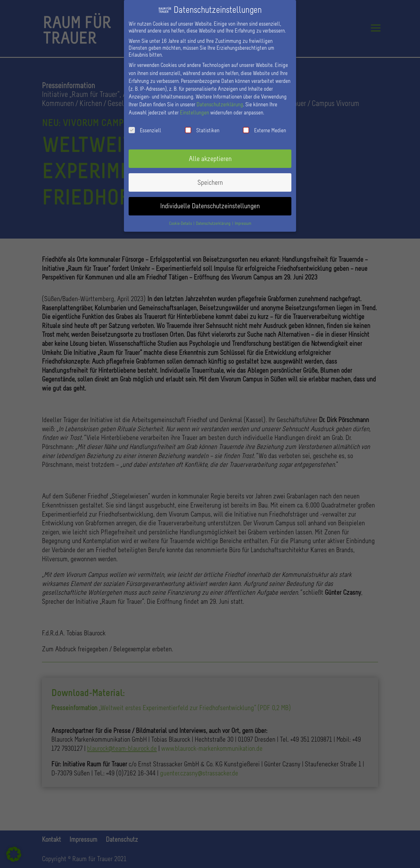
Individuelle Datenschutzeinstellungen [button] (210, 201)
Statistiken (202, 126)
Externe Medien (264, 126)
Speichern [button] (210, 178)
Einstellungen (195, 108)
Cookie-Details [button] (181, 219)
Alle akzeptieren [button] (210, 154)
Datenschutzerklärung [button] (214, 219)
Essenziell (145, 126)
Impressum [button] (243, 219)
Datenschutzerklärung (220, 100)
